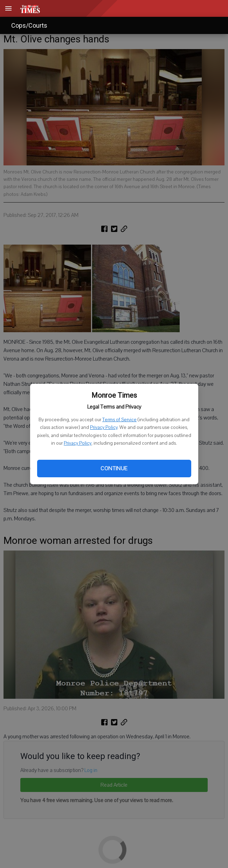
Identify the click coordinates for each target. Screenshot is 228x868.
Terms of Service (119, 420)
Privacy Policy (104, 428)
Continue (114, 469)
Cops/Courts (29, 25)
